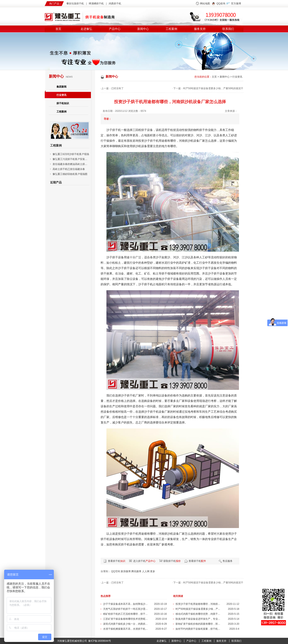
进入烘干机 (144, 561)
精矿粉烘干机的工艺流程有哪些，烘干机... (126, 614)
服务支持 (200, 29)
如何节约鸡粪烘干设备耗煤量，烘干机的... (199, 629)
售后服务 (228, 561)
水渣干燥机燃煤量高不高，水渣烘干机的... (126, 629)
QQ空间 (116, 571)
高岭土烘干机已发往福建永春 (69, 169)
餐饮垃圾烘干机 (75, 4)
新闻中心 (143, 29)
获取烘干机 (172, 561)
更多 (153, 571)
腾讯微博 (136, 571)
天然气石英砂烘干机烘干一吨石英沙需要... (126, 609)
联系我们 (228, 29)
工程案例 (171, 29)
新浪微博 (126, 571)
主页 (214, 77)
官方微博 (236, 4)
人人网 (146, 571)
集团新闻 (61, 87)
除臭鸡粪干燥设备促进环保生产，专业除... (199, 619)
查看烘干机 (117, 561)
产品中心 (115, 29)
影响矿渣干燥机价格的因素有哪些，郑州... (199, 624)
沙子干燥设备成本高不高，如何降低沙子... (126, 604)
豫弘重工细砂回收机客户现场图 (70, 174)
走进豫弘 (86, 29)
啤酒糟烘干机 (96, 4)
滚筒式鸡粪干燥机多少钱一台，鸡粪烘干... (126, 624)
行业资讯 (61, 95)
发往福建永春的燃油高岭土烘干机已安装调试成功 (80, 164)
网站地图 (205, 4)
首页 (58, 29)
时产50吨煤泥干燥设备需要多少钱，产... (198, 609)
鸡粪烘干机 (115, 4)
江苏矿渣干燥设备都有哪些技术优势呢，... (126, 619)
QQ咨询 (221, 4)
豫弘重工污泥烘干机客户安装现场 (71, 159)
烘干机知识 (63, 103)
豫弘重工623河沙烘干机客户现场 (71, 154)
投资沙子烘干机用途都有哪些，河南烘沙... (199, 604)
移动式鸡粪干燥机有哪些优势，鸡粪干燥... (199, 614)
